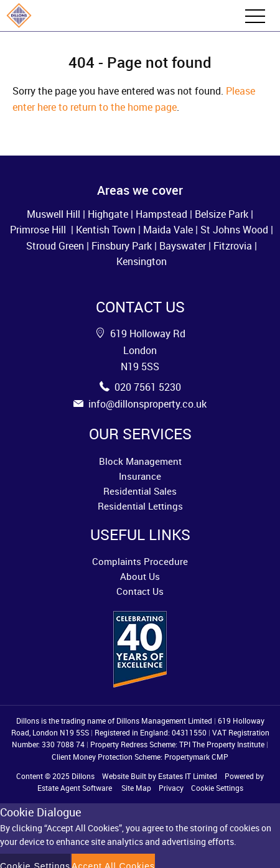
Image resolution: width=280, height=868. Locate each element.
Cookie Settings (217, 788)
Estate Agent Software (75, 788)
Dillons (83, 776)
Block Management (140, 461)
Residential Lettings (140, 506)
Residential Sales (140, 491)
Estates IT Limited (188, 776)
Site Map (136, 788)
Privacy (171, 788)
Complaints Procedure (140, 561)
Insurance (140, 476)
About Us (140, 576)
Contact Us (140, 591)
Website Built (124, 776)
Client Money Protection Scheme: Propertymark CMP (140, 757)
